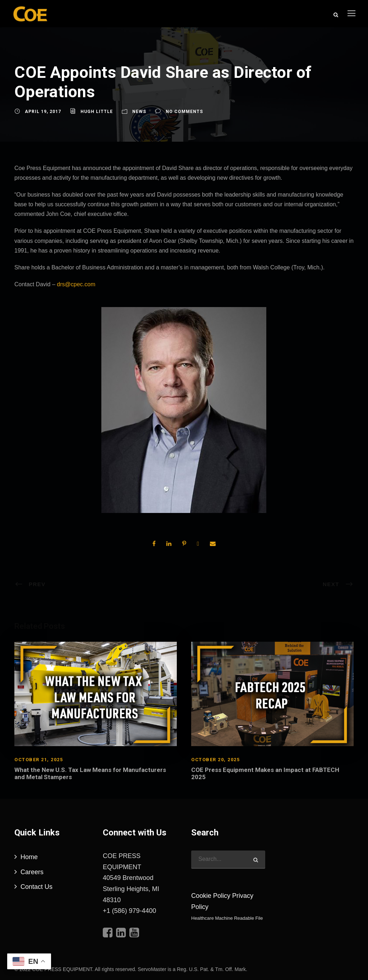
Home (29, 857)
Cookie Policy (211, 895)
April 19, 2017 (43, 111)
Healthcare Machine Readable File (227, 918)
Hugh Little (97, 111)
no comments (184, 111)
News (139, 111)
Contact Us (36, 886)
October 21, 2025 (39, 759)
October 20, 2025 (215, 759)
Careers (32, 872)
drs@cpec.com (76, 284)
